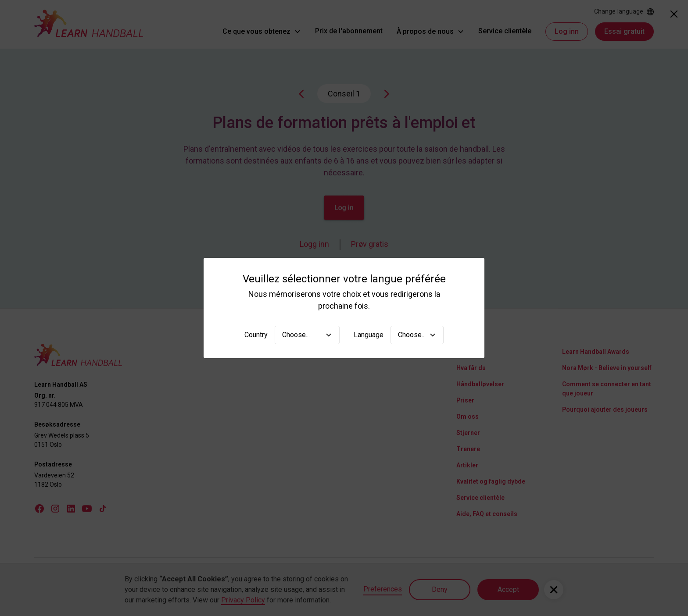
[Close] (674, 14)
